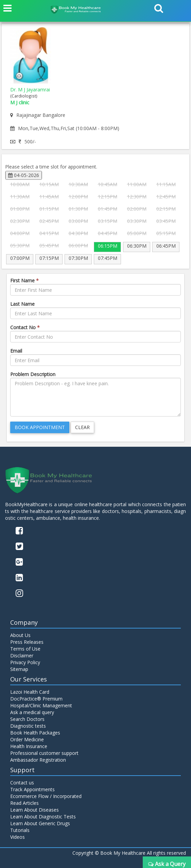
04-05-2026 (24, 175)
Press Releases (27, 642)
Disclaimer (22, 656)
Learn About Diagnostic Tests (43, 817)
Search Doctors (27, 719)
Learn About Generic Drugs (40, 823)
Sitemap (19, 669)
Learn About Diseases (34, 810)
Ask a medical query (32, 712)
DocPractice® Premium (36, 699)
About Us (20, 635)
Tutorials (20, 830)
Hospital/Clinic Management (41, 705)
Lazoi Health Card (30, 692)
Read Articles (24, 803)
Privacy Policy (25, 662)
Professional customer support (44, 753)
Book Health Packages (35, 733)
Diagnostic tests (28, 726)
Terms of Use (25, 649)
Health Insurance (29, 746)
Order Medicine (27, 739)
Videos (18, 837)
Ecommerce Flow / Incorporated (46, 796)
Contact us (22, 783)
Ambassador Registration (38, 760)
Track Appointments (32, 789)
